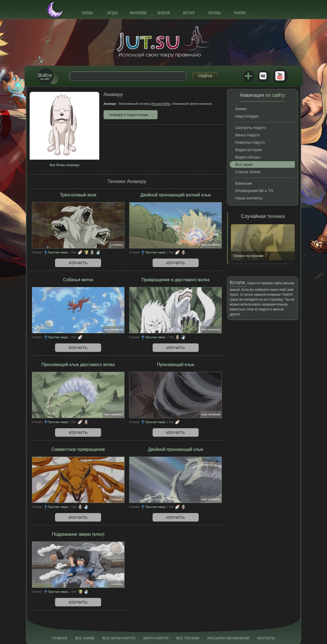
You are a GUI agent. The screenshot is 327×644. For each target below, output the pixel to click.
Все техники (188, 638)
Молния (138, 13)
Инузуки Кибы (161, 104)
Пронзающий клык (176, 365)
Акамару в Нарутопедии (129, 115)
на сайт (45, 77)
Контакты (266, 638)
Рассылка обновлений (228, 638)
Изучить (78, 263)
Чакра (240, 13)
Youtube (280, 76)
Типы (87, 13)
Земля (164, 13)
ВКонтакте (263, 76)
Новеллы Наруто (250, 142)
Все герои (244, 164)
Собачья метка (78, 280)
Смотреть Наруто (251, 128)
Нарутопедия (247, 116)
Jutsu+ (248, 76)
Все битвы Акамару (64, 165)
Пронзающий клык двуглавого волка (78, 365)
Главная (60, 638)
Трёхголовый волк (78, 195)
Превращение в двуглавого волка (176, 280)
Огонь (214, 13)
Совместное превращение (78, 449)
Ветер (189, 13)
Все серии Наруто (119, 638)
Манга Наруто (247, 135)
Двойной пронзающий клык (175, 449)
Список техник (248, 172)
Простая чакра (58, 252)
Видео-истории (249, 150)
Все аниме (85, 638)
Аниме (241, 109)
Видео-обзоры (248, 157)
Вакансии (244, 183)
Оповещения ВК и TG (254, 191)
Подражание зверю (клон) (78, 534)
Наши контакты (249, 198)
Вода (113, 13)
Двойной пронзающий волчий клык (176, 195)
